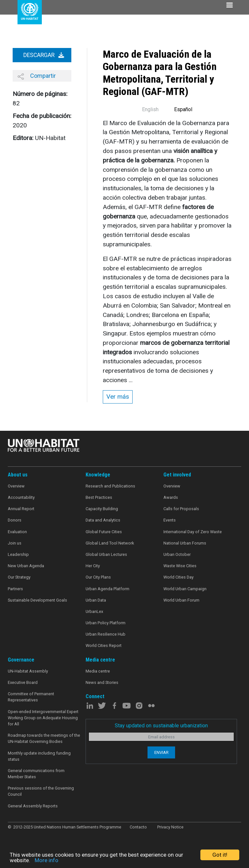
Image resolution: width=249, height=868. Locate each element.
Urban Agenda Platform (107, 589)
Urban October (177, 554)
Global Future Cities (104, 532)
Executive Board (23, 682)
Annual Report (21, 509)
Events (170, 520)
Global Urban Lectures (106, 554)
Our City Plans (98, 577)
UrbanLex (94, 611)
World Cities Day (178, 577)
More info (47, 860)
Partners (15, 589)
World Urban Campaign (185, 589)
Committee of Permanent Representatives (31, 697)
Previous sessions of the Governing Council (41, 791)
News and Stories (102, 682)
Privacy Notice (170, 827)
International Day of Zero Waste (193, 532)
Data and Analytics (103, 520)
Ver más (118, 397)
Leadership (18, 554)
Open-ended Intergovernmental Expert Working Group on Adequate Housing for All (43, 718)
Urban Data (96, 600)
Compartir (37, 76)
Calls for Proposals (181, 509)
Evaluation (17, 532)
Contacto (138, 827)
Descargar (44, 55)
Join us (15, 543)
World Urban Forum (181, 600)
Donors (15, 520)
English (150, 109)
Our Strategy (19, 577)
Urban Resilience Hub (106, 634)
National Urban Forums (185, 543)
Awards (171, 497)
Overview (16, 486)
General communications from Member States (36, 774)
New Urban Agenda (26, 566)
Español (183, 109)
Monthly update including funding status (39, 756)
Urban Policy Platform (106, 623)
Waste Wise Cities (180, 566)
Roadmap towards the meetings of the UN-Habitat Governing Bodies (44, 738)
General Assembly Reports (33, 806)
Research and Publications (110, 486)
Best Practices (99, 497)
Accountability (21, 497)
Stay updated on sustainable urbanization (161, 726)
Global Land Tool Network (110, 543)
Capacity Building (102, 509)
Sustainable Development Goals (37, 600)
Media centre (98, 671)
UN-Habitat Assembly (28, 671)
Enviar (161, 752)
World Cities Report (104, 645)
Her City (93, 566)
